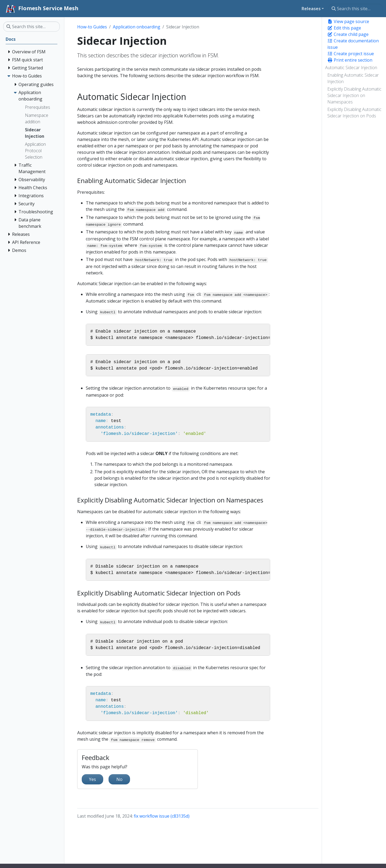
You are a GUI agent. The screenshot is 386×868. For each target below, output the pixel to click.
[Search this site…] (356, 9)
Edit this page (344, 28)
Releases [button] (311, 9)
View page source (348, 21)
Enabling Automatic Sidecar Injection (353, 78)
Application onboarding (137, 27)
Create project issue (351, 54)
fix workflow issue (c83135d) (162, 816)
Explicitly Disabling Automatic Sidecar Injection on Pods (354, 113)
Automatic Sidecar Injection (351, 68)
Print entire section (350, 60)
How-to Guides (92, 27)
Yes (92, 779)
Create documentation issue (353, 44)
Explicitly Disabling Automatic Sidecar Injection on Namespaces (354, 95)
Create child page (348, 34)
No (119, 779)
